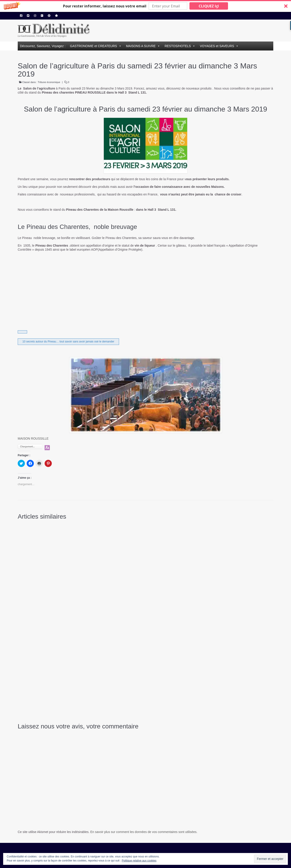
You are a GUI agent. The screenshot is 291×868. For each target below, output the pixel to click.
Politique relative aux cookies (139, 861)
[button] (145, 6)
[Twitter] (28, 16)
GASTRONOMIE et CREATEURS (93, 46)
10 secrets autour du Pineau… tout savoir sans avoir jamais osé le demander (68, 342)
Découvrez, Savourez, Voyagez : (43, 46)
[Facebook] (21, 16)
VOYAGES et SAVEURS (217, 46)
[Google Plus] (42, 16)
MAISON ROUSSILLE (33, 438)
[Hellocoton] (56, 16)
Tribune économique (49, 82)
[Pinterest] (49, 16)
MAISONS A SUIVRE (141, 46)
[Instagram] (35, 16)
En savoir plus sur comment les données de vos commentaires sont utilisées (143, 832)
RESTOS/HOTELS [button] (178, 46)
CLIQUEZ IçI (209, 6)
